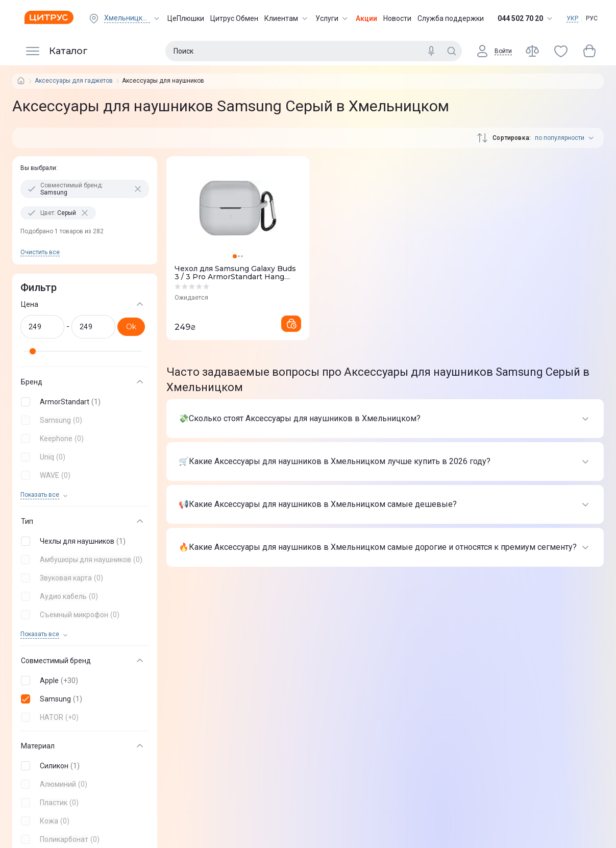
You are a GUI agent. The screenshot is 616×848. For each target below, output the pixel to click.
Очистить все (40, 252)
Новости (397, 18)
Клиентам (287, 18)
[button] (83, 402)
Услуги (332, 18)
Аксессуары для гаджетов (74, 81)
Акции (366, 18)
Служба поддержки (451, 18)
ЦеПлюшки (186, 18)
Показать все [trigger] (40, 495)
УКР (572, 18)
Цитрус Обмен (234, 18)
